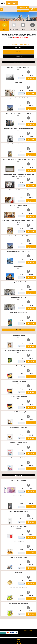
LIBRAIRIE (19, 52)
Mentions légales (28, 630)
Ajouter (32, 78)
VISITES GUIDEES (19, 48)
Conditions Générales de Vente (28, 633)
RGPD (19, 641)
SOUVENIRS (19, 56)
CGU (18, 639)
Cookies (19, 643)
